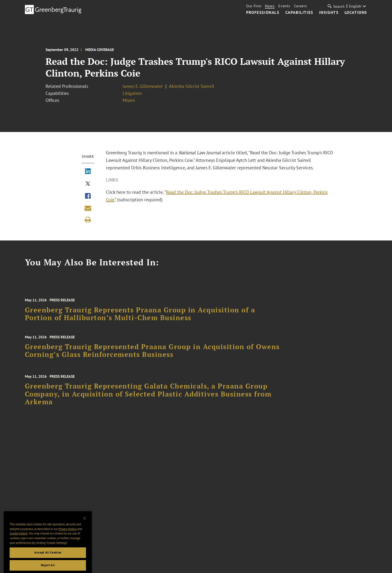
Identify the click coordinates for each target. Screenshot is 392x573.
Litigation (132, 93)
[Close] (85, 530)
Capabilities (299, 13)
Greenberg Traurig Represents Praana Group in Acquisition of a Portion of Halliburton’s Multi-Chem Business (140, 320)
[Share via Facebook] (88, 196)
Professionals (263, 13)
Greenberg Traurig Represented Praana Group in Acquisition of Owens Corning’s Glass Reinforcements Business (152, 355)
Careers (301, 6)
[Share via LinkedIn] (88, 172)
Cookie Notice (19, 545)
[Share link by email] (88, 208)
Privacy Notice (68, 540)
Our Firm (254, 6)
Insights (329, 13)
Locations (356, 13)
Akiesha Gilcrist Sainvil (192, 86)
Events (284, 6)
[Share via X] (88, 184)
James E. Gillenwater (143, 86)
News (270, 6)
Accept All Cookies (48, 564)
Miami (129, 100)
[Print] (88, 220)
